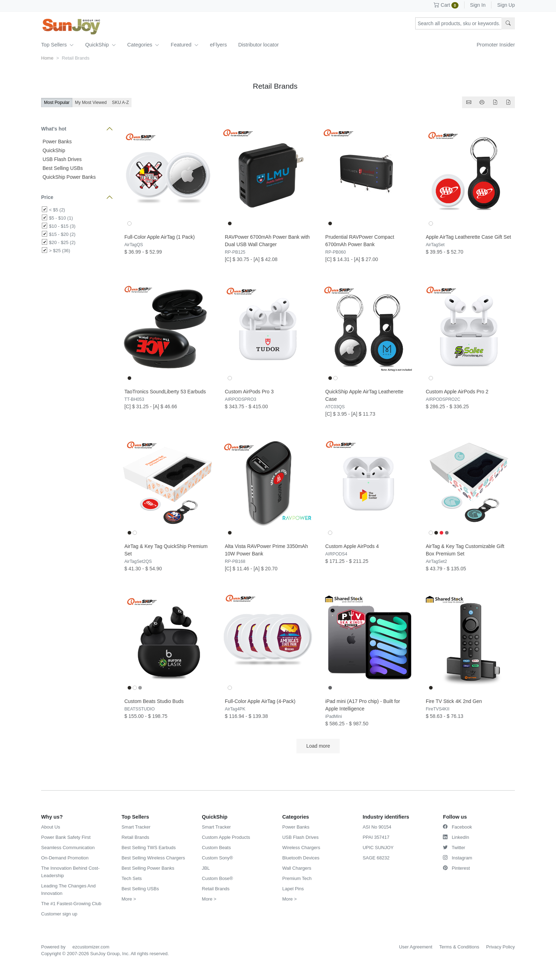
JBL (206, 868)
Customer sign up (59, 914)
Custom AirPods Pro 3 (249, 392)
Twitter (454, 848)
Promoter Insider (496, 45)
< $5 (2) (57, 210)
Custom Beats (216, 848)
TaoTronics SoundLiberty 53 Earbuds (165, 392)
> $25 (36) (60, 251)
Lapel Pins (293, 889)
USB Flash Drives (61, 159)
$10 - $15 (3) (62, 226)
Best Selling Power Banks (148, 868)
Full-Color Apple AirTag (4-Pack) (260, 701)
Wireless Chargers (301, 848)
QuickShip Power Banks (68, 177)
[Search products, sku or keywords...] (458, 23)
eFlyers (218, 45)
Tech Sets (132, 878)
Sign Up (506, 5)
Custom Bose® (217, 878)
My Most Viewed (91, 103)
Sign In (478, 5)
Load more (318, 746)
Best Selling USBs (62, 168)
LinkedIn (456, 837)
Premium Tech (297, 878)
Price (47, 197)
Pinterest (456, 868)
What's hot (54, 129)
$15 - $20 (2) (62, 234)
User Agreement (416, 947)
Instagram (457, 858)
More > (129, 899)
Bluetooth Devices (301, 858)
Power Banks (56, 142)
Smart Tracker (136, 827)
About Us (51, 827)
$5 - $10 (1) (61, 218)
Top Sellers (57, 45)
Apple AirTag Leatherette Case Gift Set (468, 237)
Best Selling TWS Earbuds (149, 848)
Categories (143, 45)
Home (47, 58)
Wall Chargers (297, 868)
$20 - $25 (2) (62, 242)
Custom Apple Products (226, 837)
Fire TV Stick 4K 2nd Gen (454, 701)
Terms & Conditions (459, 947)
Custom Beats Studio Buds (154, 701)
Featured (184, 45)
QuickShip (101, 45)
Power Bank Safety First (66, 837)
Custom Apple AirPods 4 (352, 546)
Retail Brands (135, 837)
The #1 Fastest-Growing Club (71, 904)
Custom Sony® (217, 858)
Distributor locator (258, 45)
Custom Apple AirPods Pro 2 (457, 392)
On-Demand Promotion (65, 858)
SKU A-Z (121, 103)
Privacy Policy (501, 947)
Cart (446, 5)
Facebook (457, 827)
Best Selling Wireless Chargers (153, 858)
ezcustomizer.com (91, 947)
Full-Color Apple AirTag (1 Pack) (160, 237)
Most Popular (57, 103)
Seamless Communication (68, 848)
